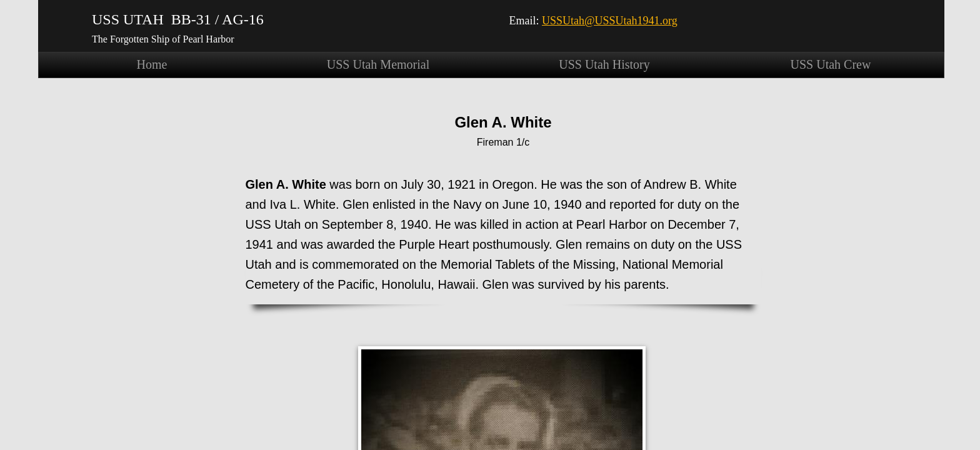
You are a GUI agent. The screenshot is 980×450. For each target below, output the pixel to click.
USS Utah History (604, 64)
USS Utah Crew (831, 64)
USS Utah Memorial (378, 64)
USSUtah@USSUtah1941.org (610, 21)
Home (152, 64)
